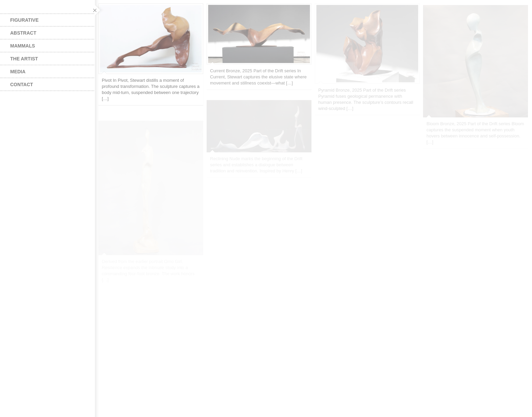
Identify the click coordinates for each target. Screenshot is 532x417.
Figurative (24, 20)
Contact (22, 84)
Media (18, 72)
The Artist (24, 59)
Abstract (23, 33)
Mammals (23, 46)
